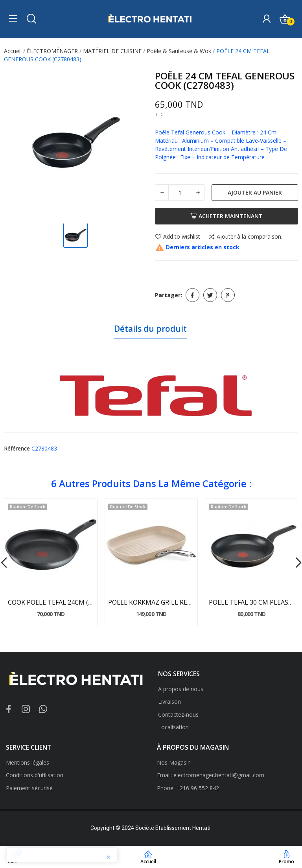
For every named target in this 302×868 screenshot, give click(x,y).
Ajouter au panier (255, 192)
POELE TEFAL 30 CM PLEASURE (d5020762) (252, 602)
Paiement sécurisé (29, 788)
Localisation (173, 727)
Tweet (210, 295)
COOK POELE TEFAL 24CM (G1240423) (51, 602)
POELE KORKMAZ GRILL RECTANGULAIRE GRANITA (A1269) (151, 602)
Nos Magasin (174, 762)
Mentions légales (28, 762)
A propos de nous (181, 689)
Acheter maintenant (226, 216)
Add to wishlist (178, 237)
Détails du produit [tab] (150, 329)
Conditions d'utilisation (35, 775)
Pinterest (228, 295)
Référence (17, 448)
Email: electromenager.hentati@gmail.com (211, 775)
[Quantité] (180, 193)
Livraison (169, 702)
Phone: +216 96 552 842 (188, 788)
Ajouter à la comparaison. (245, 237)
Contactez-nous (178, 714)
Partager (192, 295)
